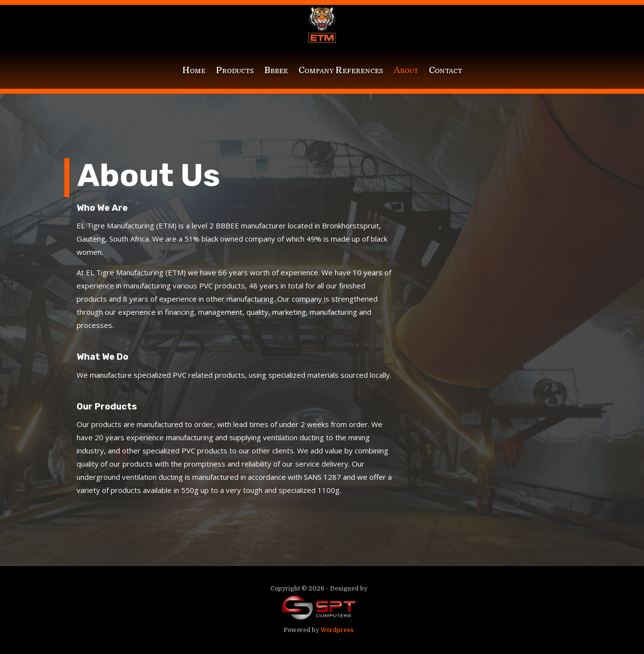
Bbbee (276, 70)
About (406, 70)
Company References (341, 70)
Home (194, 70)
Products (235, 70)
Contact (445, 70)
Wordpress (337, 630)
